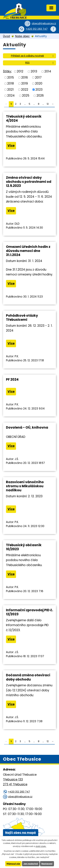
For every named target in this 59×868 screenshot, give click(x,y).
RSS (40, 63)
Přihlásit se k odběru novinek (33, 56)
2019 (25, 83)
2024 (11, 96)
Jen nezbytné (31, 864)
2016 (25, 77)
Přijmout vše (13, 864)
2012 (20, 71)
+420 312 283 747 (37, 29)
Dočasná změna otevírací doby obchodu (28, 677)
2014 (48, 71)
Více (11, 146)
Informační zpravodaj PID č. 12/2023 (29, 612)
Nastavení (47, 864)
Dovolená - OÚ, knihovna (27, 427)
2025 (26, 96)
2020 (39, 83)
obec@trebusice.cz (44, 23)
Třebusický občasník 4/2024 (24, 118)
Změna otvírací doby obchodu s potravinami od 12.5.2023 (29, 182)
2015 (11, 77)
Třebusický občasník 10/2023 (24, 547)
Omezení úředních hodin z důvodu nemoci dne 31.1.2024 (28, 251)
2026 (40, 96)
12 (48, 104)
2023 (39, 89)
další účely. (41, 846)
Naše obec (22, 36)
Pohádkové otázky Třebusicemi (22, 318)
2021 (10, 89)
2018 (11, 83)
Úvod (6, 36)
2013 (34, 71)
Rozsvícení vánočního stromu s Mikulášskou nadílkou (25, 486)
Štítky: (7, 71)
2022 (25, 89)
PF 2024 (12, 379)
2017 (38, 77)
